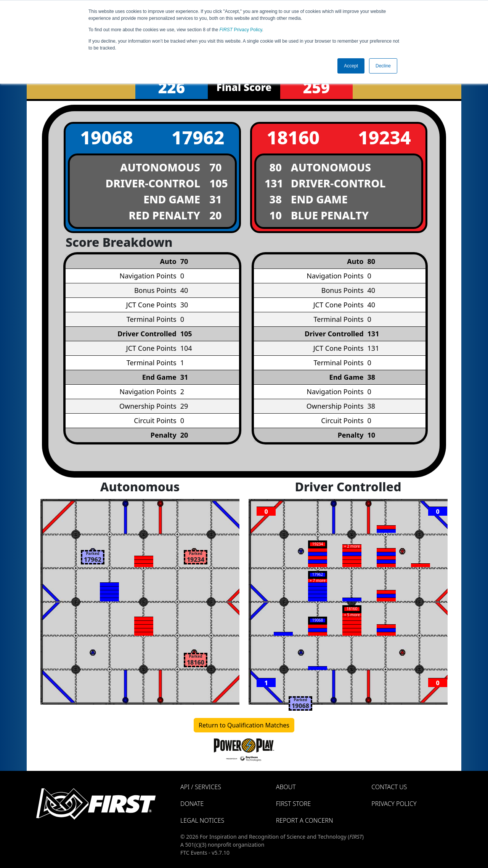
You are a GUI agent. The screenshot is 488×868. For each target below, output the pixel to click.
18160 (293, 137)
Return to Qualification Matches (244, 725)
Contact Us (389, 787)
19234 (384, 137)
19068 (107, 137)
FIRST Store (294, 804)
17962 (198, 137)
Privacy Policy (241, 30)
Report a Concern (305, 820)
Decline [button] (383, 66)
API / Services (201, 787)
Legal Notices (202, 820)
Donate (192, 804)
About (286, 787)
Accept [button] (351, 66)
